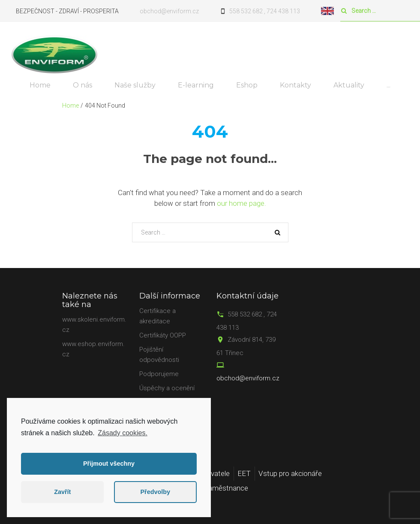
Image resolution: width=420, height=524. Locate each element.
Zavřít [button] (62, 492)
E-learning (196, 85)
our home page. (241, 203)
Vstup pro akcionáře (290, 473)
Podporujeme (159, 374)
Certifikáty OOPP (163, 335)
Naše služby (135, 85)
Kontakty (295, 85)
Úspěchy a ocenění (167, 388)
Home (40, 85)
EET (244, 473)
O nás (82, 85)
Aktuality (349, 85)
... (388, 85)
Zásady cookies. (123, 433)
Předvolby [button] (155, 492)
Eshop (247, 85)
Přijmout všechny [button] (109, 464)
